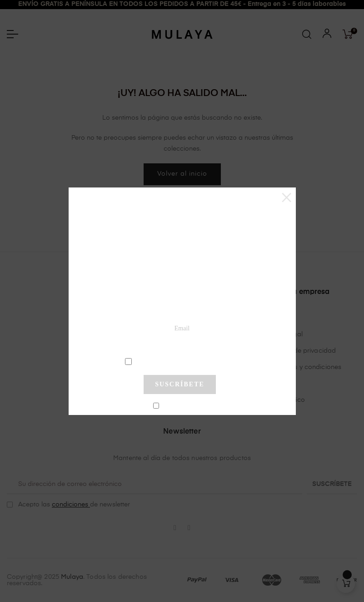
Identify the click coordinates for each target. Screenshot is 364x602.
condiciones (181, 361)
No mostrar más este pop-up (183, 406)
